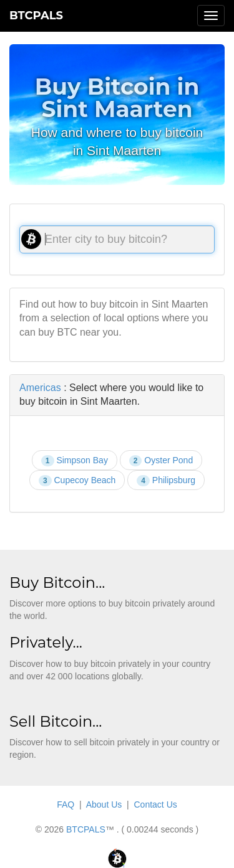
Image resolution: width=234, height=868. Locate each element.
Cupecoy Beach (77, 481)
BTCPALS (36, 16)
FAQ (66, 804)
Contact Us (156, 804)
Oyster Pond (161, 461)
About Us (104, 804)
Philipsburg (166, 481)
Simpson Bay (75, 461)
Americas (40, 388)
